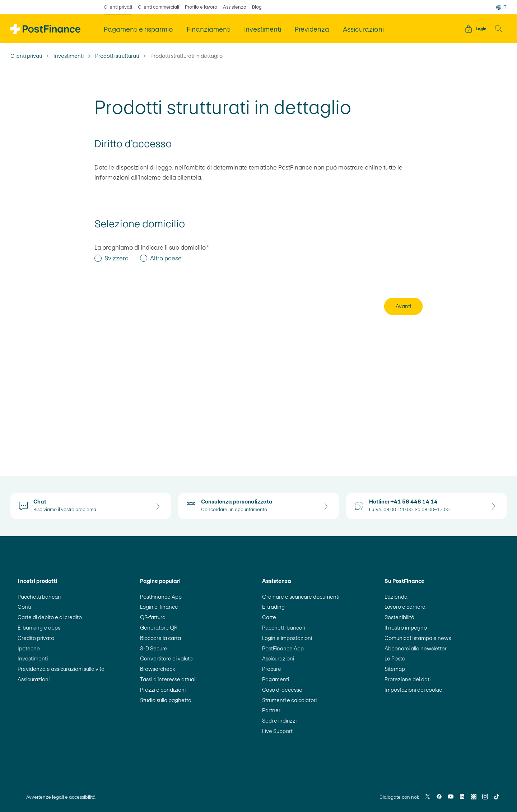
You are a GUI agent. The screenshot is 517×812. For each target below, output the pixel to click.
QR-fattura (153, 617)
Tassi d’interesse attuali (168, 679)
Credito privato (36, 638)
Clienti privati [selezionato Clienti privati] (118, 7)
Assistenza (235, 7)
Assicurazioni (34, 679)
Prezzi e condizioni (163, 690)
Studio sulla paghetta (166, 700)
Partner (271, 710)
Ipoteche (29, 648)
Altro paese (166, 258)
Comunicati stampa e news (418, 638)
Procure (272, 669)
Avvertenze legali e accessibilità (61, 797)
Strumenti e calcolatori (289, 700)
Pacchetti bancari (39, 597)
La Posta (395, 658)
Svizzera (117, 258)
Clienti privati (26, 56)
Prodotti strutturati (117, 56)
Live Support (277, 731)
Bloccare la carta (160, 638)
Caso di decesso (282, 690)
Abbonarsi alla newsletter (416, 648)
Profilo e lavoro (201, 7)
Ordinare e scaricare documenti (301, 597)
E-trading (273, 607)
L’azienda (396, 597)
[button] (499, 29)
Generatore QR (159, 628)
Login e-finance (159, 607)
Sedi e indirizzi (279, 721)
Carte (269, 617)
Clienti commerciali (159, 7)
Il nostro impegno (406, 628)
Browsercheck (158, 669)
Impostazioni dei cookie (413, 690)
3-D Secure (154, 648)
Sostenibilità (399, 617)
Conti (24, 607)
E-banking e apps (39, 628)
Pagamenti (276, 679)
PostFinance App (161, 597)
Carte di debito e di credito (50, 617)
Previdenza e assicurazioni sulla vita (61, 669)
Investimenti (69, 56)
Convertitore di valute (166, 658)
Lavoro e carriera (405, 607)
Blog (257, 7)
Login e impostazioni (287, 638)
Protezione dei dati (407, 679)
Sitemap (395, 669)
